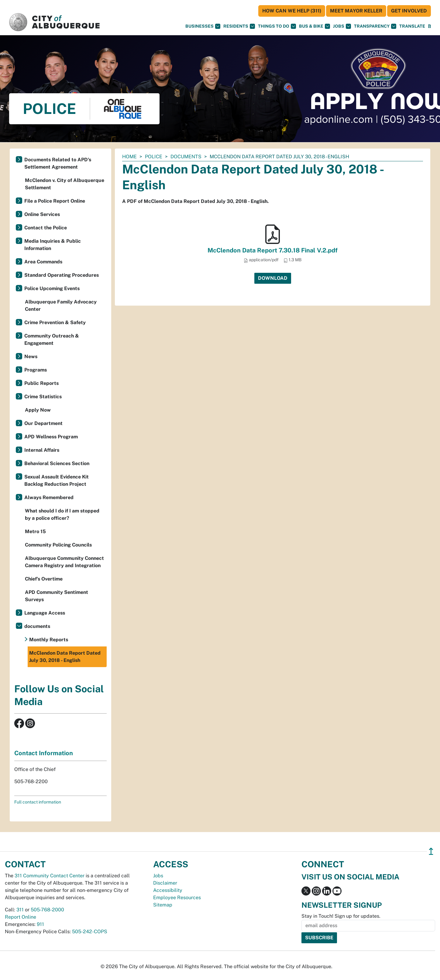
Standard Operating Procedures (62, 275)
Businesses (203, 26)
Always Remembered (49, 497)
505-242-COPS (90, 932)
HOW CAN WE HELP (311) (292, 11)
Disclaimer (165, 883)
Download (273, 278)
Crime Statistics (43, 397)
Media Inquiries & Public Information (53, 245)
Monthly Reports (49, 640)
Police (154, 157)
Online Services (42, 214)
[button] (412, 26)
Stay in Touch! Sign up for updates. (341, 916)
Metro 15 (35, 531)
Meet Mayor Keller (356, 11)
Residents (239, 26)
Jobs (342, 26)
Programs (36, 370)
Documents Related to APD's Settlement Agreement (58, 163)
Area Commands (43, 262)
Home (129, 157)
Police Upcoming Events (52, 288)
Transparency (375, 26)
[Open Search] (430, 26)
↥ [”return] (431, 851)
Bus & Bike (315, 26)
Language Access (45, 613)
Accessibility (168, 890)
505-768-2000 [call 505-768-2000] (47, 910)
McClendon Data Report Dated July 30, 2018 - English (65, 657)
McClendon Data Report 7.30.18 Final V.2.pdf (273, 250)
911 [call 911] (40, 924)
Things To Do (277, 26)
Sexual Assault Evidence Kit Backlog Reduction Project (57, 480)
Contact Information (44, 753)
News (31, 356)
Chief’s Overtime (44, 579)
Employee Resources (177, 898)
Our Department (43, 423)
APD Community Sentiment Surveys (57, 596)
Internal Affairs (42, 450)
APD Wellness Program (51, 437)
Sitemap (163, 905)
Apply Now (38, 410)
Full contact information (38, 802)
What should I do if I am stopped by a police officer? (62, 514)
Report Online (21, 917)
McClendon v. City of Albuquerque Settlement (65, 184)
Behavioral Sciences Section (57, 463)
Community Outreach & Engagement (52, 339)
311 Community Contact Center (50, 876)
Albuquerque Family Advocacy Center (61, 305)
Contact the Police (46, 228)
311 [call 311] (20, 910)
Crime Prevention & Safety (55, 322)
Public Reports (41, 383)
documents (186, 157)
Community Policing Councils (58, 545)
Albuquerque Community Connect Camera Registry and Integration (64, 562)
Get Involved (409, 11)
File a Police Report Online (55, 201)
